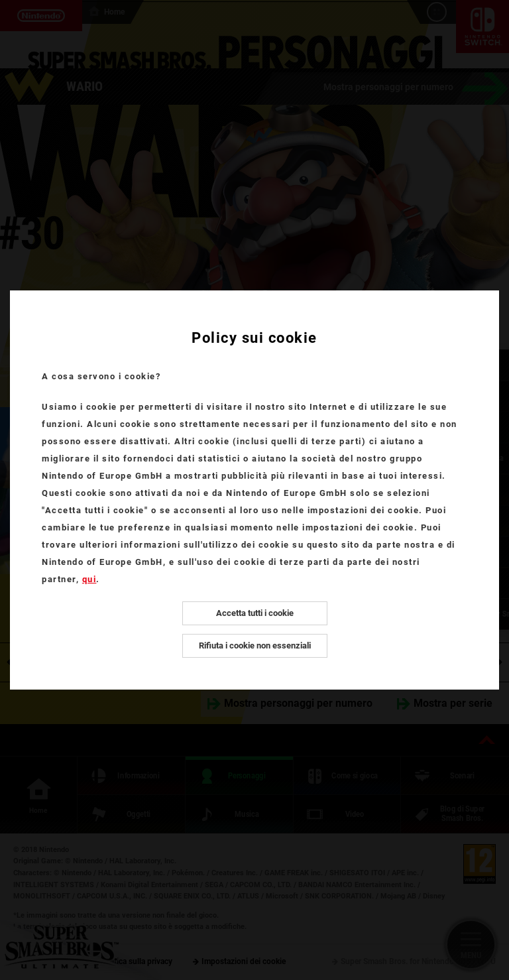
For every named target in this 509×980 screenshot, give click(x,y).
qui (89, 579)
